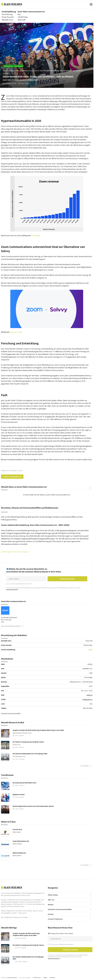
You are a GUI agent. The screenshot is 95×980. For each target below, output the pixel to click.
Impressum (52, 978)
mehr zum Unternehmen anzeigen (11, 626)
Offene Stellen (37, 978)
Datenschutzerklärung (12, 589)
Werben (45, 978)
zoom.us (89, 695)
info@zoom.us (87, 699)
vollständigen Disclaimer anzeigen (14, 552)
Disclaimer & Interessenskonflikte (11, 713)
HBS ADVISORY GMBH (12, 978)
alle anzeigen (85, 766)
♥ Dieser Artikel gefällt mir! (12, 477)
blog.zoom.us (15, 332)
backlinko (35, 236)
